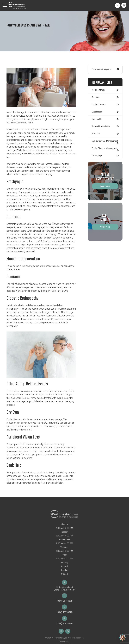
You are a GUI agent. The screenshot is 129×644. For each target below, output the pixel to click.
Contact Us (105, 232)
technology (97, 161)
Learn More (105, 192)
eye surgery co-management (99, 143)
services (96, 97)
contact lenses (99, 105)
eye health (97, 119)
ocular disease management (99, 152)
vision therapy (99, 90)
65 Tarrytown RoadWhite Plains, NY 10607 (64, 593)
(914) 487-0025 (64, 617)
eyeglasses (97, 112)
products (96, 134)
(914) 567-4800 (64, 606)
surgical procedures (101, 127)
